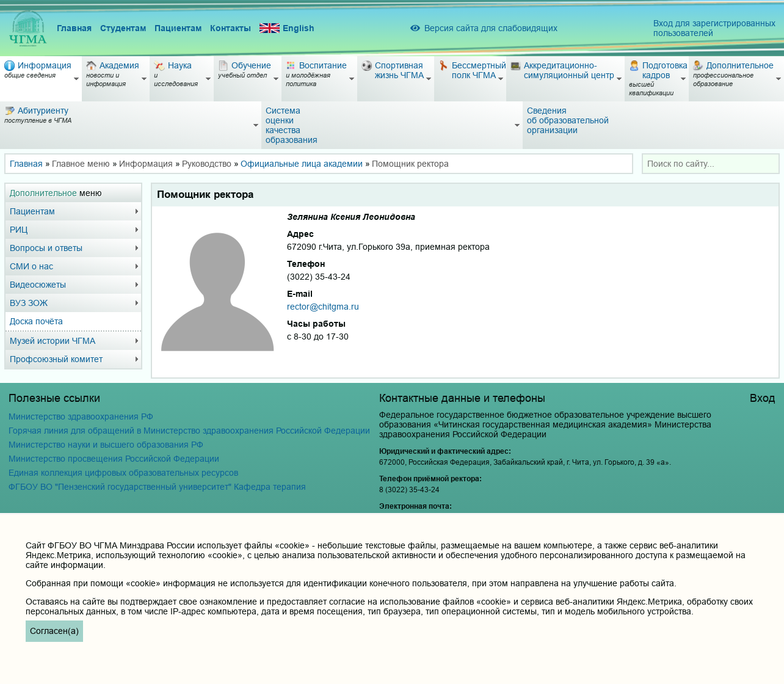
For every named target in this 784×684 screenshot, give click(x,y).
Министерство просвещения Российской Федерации (114, 459)
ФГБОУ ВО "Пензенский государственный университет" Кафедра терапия (157, 487)
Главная (74, 28)
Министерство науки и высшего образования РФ (106, 445)
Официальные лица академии (302, 164)
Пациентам (178, 28)
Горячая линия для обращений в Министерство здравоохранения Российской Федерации (189, 431)
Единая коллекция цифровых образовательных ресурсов (123, 473)
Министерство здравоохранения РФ (81, 417)
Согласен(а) (54, 631)
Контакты (230, 28)
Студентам (123, 28)
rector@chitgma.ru (323, 307)
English (287, 28)
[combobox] (711, 164)
